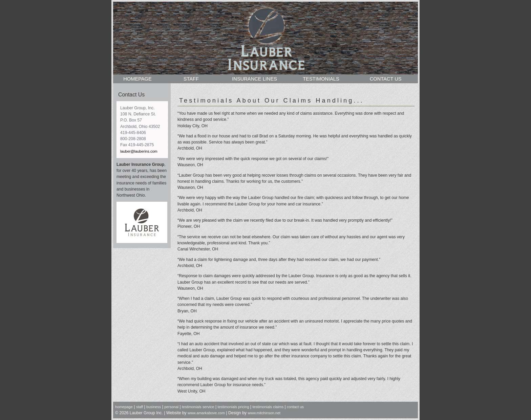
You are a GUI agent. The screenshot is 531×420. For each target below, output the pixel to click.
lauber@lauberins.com (139, 151)
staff (140, 407)
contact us (295, 407)
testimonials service (198, 407)
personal (171, 407)
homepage (124, 407)
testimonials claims (268, 407)
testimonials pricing (233, 407)
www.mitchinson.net (264, 413)
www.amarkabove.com (206, 413)
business (154, 407)
